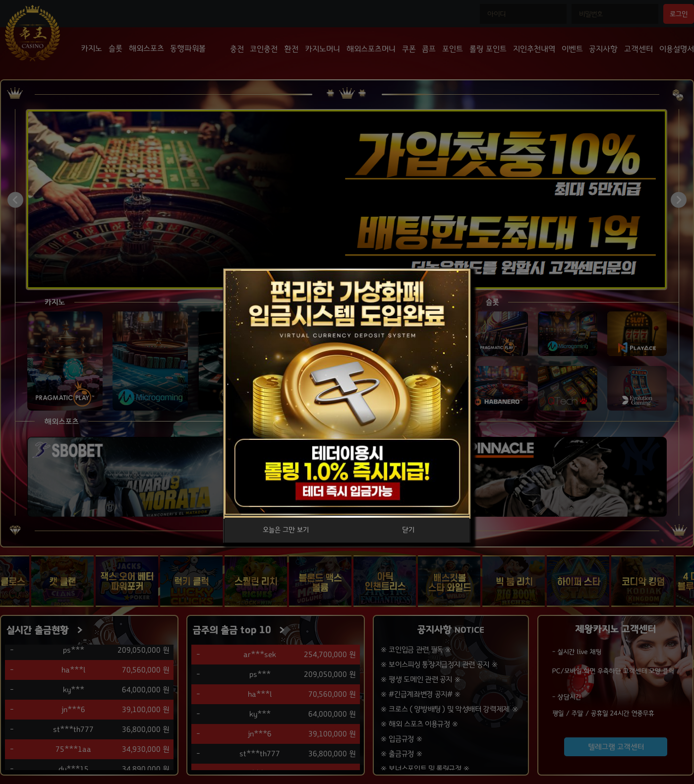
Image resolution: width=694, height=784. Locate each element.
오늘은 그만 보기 (286, 530)
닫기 (408, 530)
